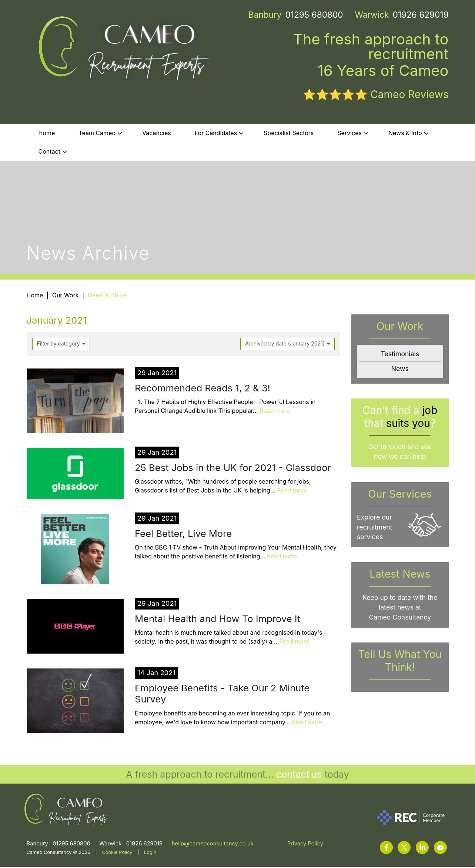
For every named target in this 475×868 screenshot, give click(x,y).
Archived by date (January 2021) (287, 345)
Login (150, 853)
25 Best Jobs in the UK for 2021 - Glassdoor (233, 469)
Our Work (66, 296)
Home (47, 134)
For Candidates (219, 134)
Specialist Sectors (289, 134)
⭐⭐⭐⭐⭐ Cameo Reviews (376, 96)
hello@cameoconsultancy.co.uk (213, 845)
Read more (275, 412)
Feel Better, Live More (183, 535)
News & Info (409, 134)
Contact (53, 153)
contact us (299, 775)
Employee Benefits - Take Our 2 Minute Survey (222, 695)
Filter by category (61, 345)
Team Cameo (100, 134)
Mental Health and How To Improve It (218, 620)
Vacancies (157, 134)
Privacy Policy (305, 845)
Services (353, 134)
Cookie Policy (117, 853)
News (400, 370)
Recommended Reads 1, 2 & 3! (203, 389)
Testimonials (400, 355)
